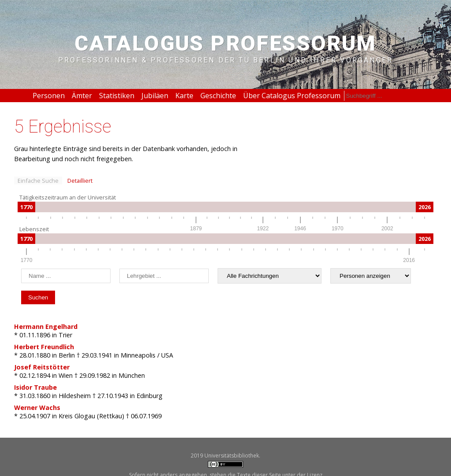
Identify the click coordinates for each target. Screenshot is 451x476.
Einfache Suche (38, 181)
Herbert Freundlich (44, 347)
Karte (184, 96)
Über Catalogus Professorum (292, 96)
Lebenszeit (34, 229)
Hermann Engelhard (46, 327)
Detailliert (80, 181)
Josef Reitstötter (42, 367)
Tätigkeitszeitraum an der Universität (68, 197)
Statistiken (117, 96)
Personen (49, 96)
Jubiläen (155, 96)
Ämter (82, 96)
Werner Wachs (37, 408)
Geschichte (218, 96)
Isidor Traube (35, 387)
